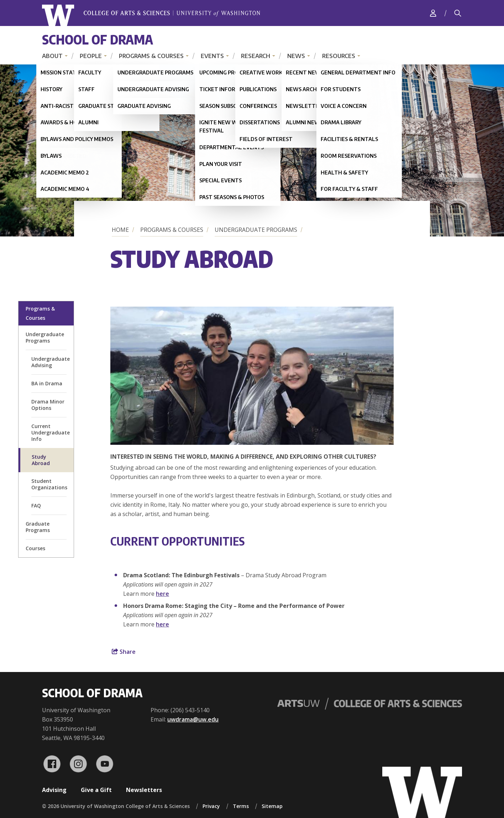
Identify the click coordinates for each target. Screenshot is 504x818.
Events (212, 56)
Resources (339, 56)
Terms (241, 806)
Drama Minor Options (48, 405)
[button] (252, 443)
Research (256, 56)
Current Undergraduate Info (51, 433)
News (296, 56)
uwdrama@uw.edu (193, 719)
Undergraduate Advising (51, 362)
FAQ (36, 506)
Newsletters (144, 790)
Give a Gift (96, 790)
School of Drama (98, 39)
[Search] (458, 13)
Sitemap (272, 806)
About (52, 56)
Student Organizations (49, 484)
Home (120, 230)
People (91, 56)
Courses (35, 548)
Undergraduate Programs (256, 230)
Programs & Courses (151, 56)
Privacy (211, 806)
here (162, 594)
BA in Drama (47, 383)
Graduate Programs (38, 527)
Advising (54, 790)
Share (124, 652)
